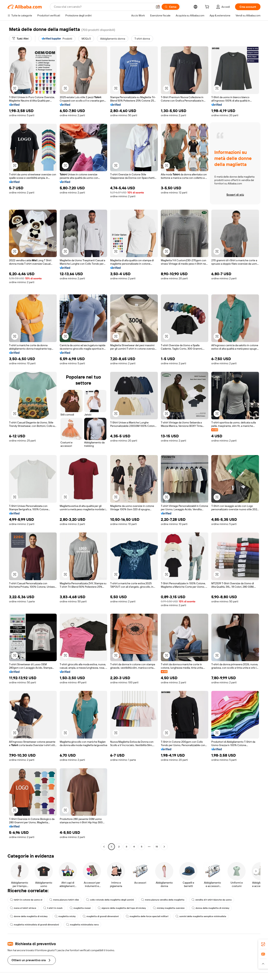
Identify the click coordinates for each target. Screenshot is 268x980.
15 (157, 847)
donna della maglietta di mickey (210, 908)
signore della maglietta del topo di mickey (122, 908)
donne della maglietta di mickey (29, 916)
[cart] (208, 7)
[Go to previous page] (104, 847)
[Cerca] (171, 7)
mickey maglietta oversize (169, 908)
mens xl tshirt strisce (23, 908)
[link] (263, 944)
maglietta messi (80, 908)
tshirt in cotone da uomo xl (26, 900)
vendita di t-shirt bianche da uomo (212, 900)
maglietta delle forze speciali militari (147, 916)
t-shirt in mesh (53, 908)
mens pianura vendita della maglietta (163, 900)
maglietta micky (65, 916)
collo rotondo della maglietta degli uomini (110, 900)
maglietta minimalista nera (82, 925)
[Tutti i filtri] (20, 39)
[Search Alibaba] (103, 7)
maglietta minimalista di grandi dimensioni (34, 925)
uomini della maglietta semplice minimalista (201, 916)
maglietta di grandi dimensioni (101, 916)
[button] (158, 7)
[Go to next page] (164, 847)
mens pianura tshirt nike (64, 900)
